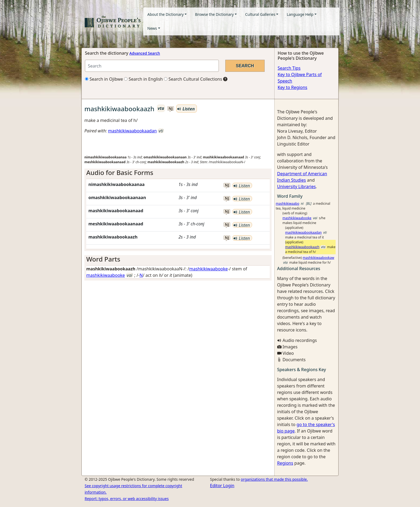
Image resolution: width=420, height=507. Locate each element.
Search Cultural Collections (193, 79)
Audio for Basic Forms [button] (120, 172)
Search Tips (289, 68)
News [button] (152, 28)
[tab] (178, 173)
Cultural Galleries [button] (260, 14)
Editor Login (222, 486)
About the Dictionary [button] (166, 14)
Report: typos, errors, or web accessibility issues (127, 499)
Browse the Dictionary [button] (214, 14)
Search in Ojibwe (104, 79)
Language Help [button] (300, 14)
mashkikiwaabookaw (318, 258)
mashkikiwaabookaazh (302, 247)
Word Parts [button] (103, 259)
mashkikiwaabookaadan (132, 131)
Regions (285, 463)
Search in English (143, 79)
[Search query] (152, 66)
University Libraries (297, 187)
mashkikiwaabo (288, 204)
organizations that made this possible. (274, 479)
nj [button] (171, 109)
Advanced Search (145, 53)
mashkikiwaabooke (208, 269)
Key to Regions (293, 87)
